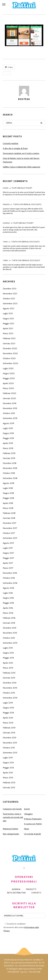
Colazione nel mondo (12, 809)
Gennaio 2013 (9, 788)
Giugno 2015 (8, 653)
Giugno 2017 (8, 553)
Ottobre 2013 (9, 748)
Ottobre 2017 (9, 533)
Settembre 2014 (10, 698)
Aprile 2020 (8, 383)
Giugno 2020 (9, 373)
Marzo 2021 (8, 333)
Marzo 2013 (8, 778)
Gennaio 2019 (9, 458)
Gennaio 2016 (9, 623)
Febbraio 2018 (9, 513)
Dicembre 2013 (9, 738)
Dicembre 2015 (10, 628)
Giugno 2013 (8, 763)
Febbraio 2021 (9, 338)
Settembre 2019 (10, 418)
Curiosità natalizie (11, 143)
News (27, 829)
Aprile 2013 (8, 773)
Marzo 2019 (8, 448)
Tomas (5, 242)
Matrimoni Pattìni (10, 829)
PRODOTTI (31, 889)
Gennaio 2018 (9, 518)
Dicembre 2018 (10, 463)
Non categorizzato (11, 834)
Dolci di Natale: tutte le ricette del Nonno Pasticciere (21, 160)
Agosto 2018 (8, 483)
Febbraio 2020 (9, 393)
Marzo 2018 (8, 508)
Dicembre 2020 (10, 348)
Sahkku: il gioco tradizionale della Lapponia (21, 167)
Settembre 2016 (10, 583)
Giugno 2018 (8, 493)
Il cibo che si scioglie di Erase (15, 148)
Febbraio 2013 (9, 783)
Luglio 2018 (8, 488)
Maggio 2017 (8, 558)
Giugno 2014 (8, 708)
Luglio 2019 (8, 428)
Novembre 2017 (10, 528)
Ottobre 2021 (9, 299)
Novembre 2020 (10, 353)
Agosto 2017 (8, 543)
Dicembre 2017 (9, 523)
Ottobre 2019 (9, 413)
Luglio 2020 (8, 368)
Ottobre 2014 (9, 693)
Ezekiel (6, 188)
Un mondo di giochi (32, 834)
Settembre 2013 (10, 753)
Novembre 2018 (10, 468)
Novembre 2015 (10, 633)
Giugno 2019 (8, 433)
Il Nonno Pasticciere (33, 819)
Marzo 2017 (8, 568)
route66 (24, 99)
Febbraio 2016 (9, 618)
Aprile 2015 (8, 663)
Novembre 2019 (10, 408)
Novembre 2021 (10, 294)
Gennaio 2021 (9, 343)
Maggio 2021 (8, 324)
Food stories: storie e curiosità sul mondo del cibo (13, 817)
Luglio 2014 (8, 703)
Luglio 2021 (8, 313)
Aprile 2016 (8, 608)
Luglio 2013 (8, 758)
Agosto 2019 (8, 423)
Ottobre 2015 (9, 638)
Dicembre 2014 (10, 683)
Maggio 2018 (8, 498)
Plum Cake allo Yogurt (22, 188)
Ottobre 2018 (9, 473)
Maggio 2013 (8, 768)
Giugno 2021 (8, 319)
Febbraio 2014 (9, 728)
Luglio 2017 (8, 548)
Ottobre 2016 (9, 578)
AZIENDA (16, 889)
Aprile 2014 (8, 718)
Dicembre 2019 (10, 403)
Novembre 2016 (10, 573)
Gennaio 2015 (9, 678)
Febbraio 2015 (9, 673)
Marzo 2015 (8, 668)
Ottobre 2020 (9, 358)
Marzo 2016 (8, 613)
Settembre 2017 (10, 538)
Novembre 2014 (10, 688)
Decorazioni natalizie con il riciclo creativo (21, 153)
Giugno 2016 (8, 598)
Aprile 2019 (8, 443)
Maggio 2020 (9, 378)
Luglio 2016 (8, 593)
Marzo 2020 (8, 388)
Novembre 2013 (10, 743)
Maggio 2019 (8, 438)
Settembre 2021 (10, 304)
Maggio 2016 (8, 603)
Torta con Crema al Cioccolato (27, 204)
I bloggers (28, 814)
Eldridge (6, 223)
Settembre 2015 (10, 643)
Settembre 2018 (10, 478)
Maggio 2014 (8, 713)
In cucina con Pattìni (33, 824)
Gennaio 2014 (9, 733)
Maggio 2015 (8, 658)
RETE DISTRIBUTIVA (16, 893)
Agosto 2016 (8, 588)
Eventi (27, 809)
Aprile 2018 (8, 503)
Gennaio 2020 (9, 398)
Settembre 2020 (10, 363)
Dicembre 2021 (10, 289)
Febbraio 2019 (9, 453)
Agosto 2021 (8, 308)
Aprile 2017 (8, 563)
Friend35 (6, 204)
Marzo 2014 (8, 723)
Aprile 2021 (8, 328)
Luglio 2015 (8, 648)
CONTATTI (36, 893)
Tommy (5, 260)
